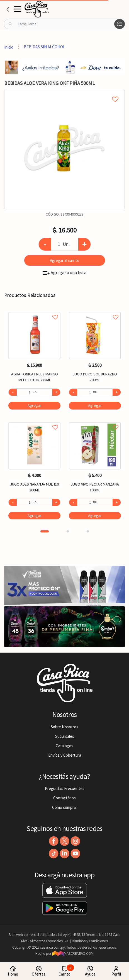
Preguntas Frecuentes (65, 788)
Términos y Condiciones (90, 941)
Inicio (9, 47)
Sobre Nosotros (64, 727)
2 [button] (68, 531)
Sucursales (65, 736)
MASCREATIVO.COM (73, 953)
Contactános (64, 798)
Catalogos (64, 746)
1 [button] (45, 531)
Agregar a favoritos (34, 311)
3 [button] (88, 531)
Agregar (34, 405)
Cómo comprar (65, 807)
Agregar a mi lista (64, 93)
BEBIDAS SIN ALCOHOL (44, 47)
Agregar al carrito (65, 260)
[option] (64, 149)
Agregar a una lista (64, 272)
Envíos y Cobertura (65, 755)
